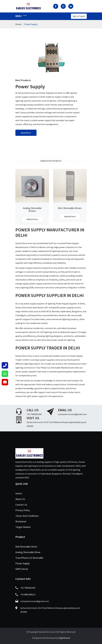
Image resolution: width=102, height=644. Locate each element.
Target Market (23, 527)
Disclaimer (21, 521)
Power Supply (22, 563)
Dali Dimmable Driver (26, 547)
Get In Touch (79, 16)
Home (18, 24)
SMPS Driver (22, 569)
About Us (20, 499)
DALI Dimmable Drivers (70, 208)
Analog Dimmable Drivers (32, 210)
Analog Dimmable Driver (28, 552)
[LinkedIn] (71, 6)
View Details (32, 219)
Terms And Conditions (27, 516)
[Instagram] (63, 6)
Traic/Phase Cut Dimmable (29, 558)
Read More (26, 133)
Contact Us (21, 505)
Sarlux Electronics (24, 243)
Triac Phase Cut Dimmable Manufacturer (55, 368)
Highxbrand (64, 638)
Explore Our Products (51, 161)
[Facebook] (56, 6)
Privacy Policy (23, 510)
